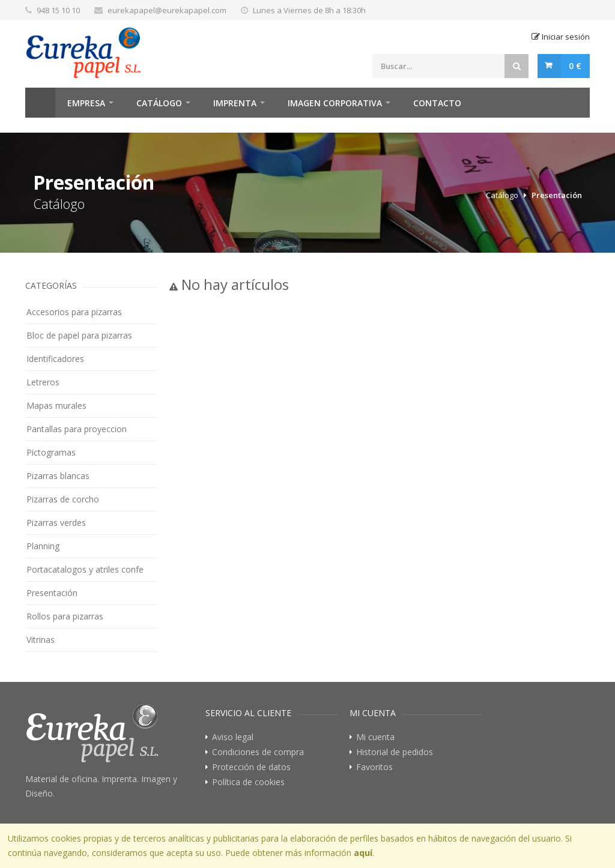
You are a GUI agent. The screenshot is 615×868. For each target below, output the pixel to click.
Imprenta (235, 103)
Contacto (437, 103)
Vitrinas (41, 640)
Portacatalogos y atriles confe (85, 569)
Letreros (43, 382)
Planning (43, 546)
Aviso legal (233, 737)
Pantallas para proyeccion (77, 429)
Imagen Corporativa (335, 103)
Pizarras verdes (56, 523)
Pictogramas (51, 452)
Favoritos (374, 767)
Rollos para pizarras (65, 616)
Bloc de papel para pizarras (79, 335)
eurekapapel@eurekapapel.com (167, 10)
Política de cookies (248, 782)
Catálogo (159, 103)
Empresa (86, 103)
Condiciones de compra (258, 752)
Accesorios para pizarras (74, 312)
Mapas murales (56, 405)
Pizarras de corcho (63, 499)
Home (40, 103)
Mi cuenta (375, 737)
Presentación (557, 195)
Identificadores (55, 359)
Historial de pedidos (395, 752)
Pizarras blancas (58, 476)
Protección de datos (251, 767)
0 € (575, 66)
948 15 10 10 (58, 10)
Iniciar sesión (561, 37)
